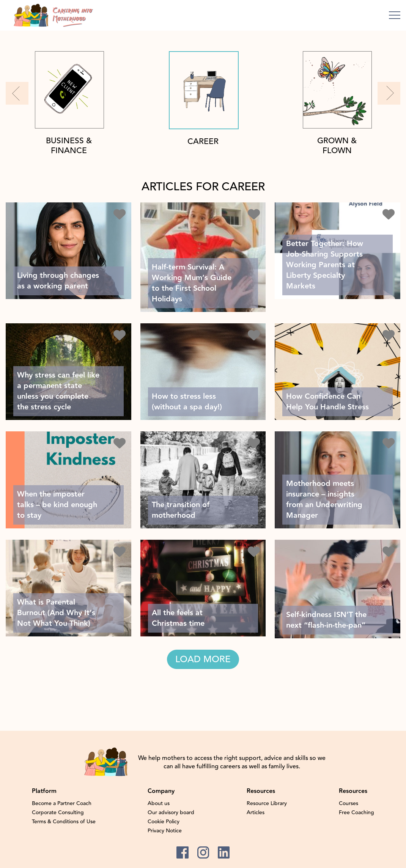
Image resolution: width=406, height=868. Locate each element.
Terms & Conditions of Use (64, 822)
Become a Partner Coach (62, 804)
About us (159, 804)
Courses (349, 804)
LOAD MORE (203, 659)
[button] (17, 93)
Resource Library (267, 804)
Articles (256, 813)
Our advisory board (171, 813)
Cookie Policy (164, 822)
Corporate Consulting (58, 813)
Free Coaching (356, 813)
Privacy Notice (165, 831)
